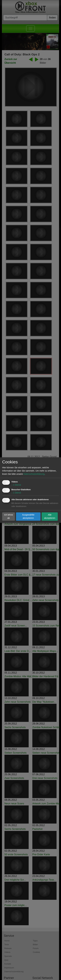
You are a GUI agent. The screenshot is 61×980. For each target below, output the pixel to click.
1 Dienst (16, 485)
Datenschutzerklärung (34, 474)
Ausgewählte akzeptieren (28, 516)
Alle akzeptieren (50, 516)
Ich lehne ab (9, 516)
